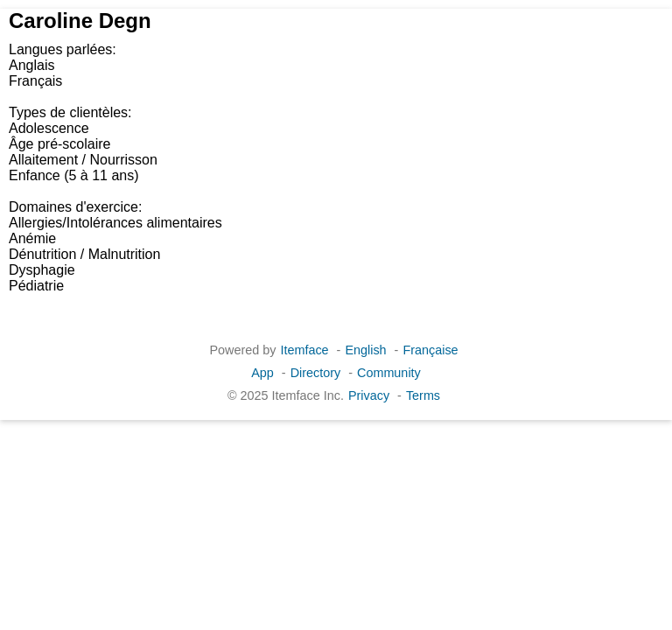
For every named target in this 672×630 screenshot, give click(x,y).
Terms (423, 395)
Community (389, 373)
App (262, 373)
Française (430, 350)
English (365, 350)
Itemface (304, 350)
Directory (316, 373)
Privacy (369, 395)
